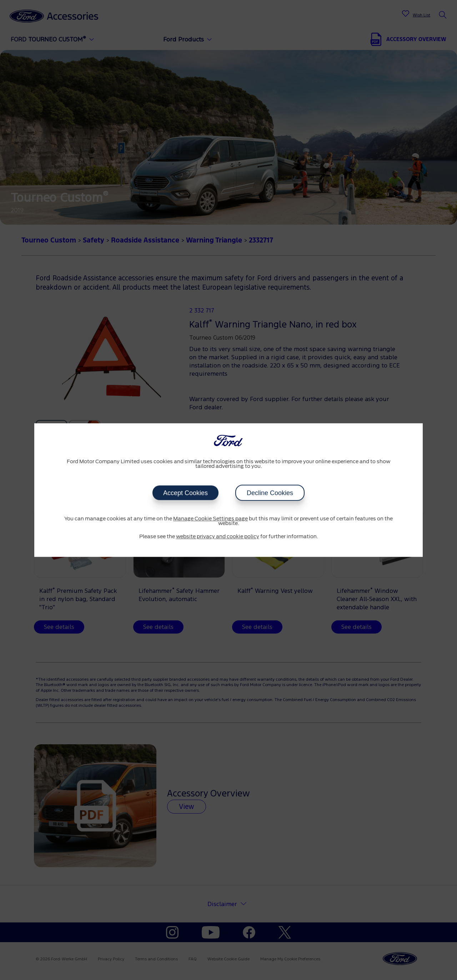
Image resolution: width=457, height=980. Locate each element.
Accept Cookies (185, 493)
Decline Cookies (270, 493)
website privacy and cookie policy (218, 537)
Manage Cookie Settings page (210, 519)
